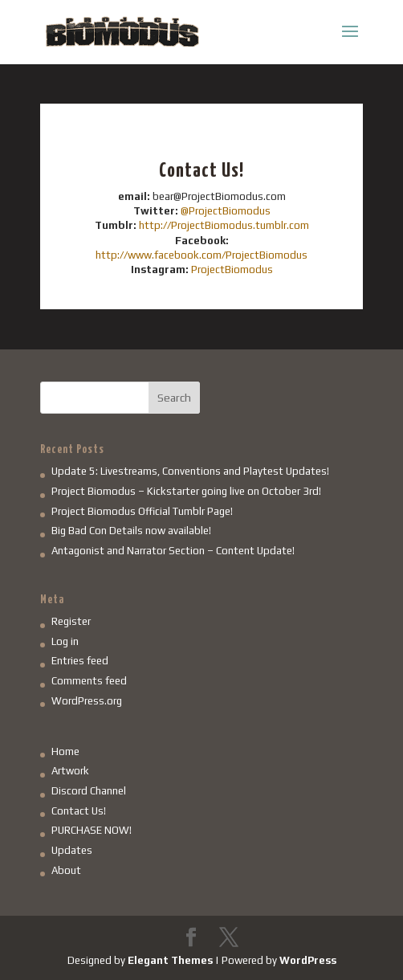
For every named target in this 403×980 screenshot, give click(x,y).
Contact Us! (79, 811)
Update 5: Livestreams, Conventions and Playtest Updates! (190, 471)
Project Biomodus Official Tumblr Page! (142, 511)
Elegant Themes (170, 960)
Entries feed (80, 661)
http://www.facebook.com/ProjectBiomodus (201, 255)
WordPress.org (87, 701)
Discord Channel (89, 791)
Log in (65, 641)
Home (65, 751)
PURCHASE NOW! (92, 830)
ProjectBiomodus (232, 269)
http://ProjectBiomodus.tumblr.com (224, 225)
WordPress (308, 960)
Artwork (70, 771)
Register (71, 621)
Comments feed (89, 681)
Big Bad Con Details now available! (131, 531)
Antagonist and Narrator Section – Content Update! (173, 551)
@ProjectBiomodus (226, 211)
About (66, 870)
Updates (72, 850)
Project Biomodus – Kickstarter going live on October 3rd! (186, 491)
